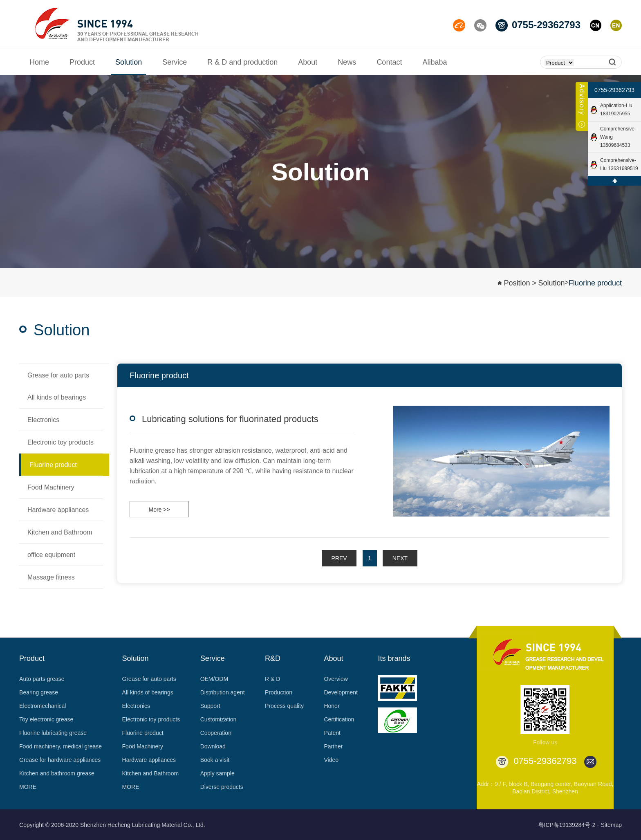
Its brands (394, 658)
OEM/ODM (214, 679)
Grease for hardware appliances (60, 760)
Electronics (136, 706)
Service (213, 658)
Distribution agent (223, 692)
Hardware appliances (149, 760)
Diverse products (222, 787)
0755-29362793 (614, 90)
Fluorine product (595, 283)
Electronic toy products (151, 719)
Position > (520, 283)
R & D (272, 679)
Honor (332, 706)
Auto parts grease (42, 679)
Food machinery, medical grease (61, 746)
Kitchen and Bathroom (151, 773)
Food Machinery (143, 746)
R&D (273, 658)
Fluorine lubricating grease (53, 733)
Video (331, 760)
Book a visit (215, 760)
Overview (336, 679)
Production (279, 692)
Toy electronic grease (46, 719)
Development (341, 692)
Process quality (284, 706)
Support (210, 706)
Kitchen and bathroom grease (57, 773)
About (333, 658)
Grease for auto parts (149, 679)
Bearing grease (39, 692)
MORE (28, 787)
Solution (551, 283)
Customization (219, 719)
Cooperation (216, 733)
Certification (339, 719)
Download (213, 746)
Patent (332, 733)
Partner (333, 746)
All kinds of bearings (148, 692)
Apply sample (217, 773)
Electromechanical (43, 706)
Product (32, 658)
